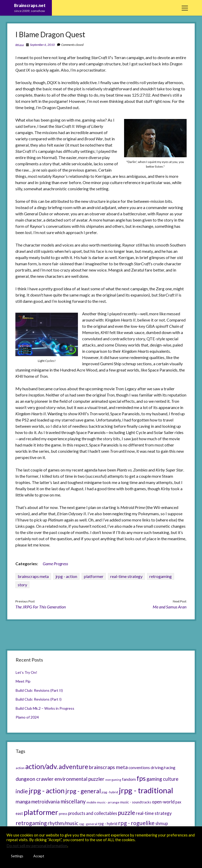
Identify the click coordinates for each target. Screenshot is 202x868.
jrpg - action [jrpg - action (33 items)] (47, 791)
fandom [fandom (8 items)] (129, 779)
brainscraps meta (33, 576)
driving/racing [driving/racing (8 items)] (163, 768)
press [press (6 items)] (63, 814)
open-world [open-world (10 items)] (163, 802)
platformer (94, 576)
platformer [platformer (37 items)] (41, 812)
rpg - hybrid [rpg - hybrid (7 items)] (108, 824)
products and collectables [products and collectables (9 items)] (93, 813)
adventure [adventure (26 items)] (73, 767)
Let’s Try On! (26, 672)
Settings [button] (17, 856)
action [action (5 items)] (20, 768)
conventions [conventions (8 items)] (139, 768)
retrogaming (161, 576)
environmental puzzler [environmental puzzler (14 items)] (79, 779)
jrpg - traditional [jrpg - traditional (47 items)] (146, 790)
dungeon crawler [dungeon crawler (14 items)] (35, 779)
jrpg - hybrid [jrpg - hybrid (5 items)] (110, 792)
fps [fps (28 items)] (141, 778)
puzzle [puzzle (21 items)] (126, 813)
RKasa (20, 45)
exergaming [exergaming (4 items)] (113, 780)
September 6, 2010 (42, 45)
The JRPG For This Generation (41, 607)
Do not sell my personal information (37, 846)
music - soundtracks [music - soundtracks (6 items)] (136, 802)
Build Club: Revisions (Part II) (39, 690)
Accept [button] (39, 856)
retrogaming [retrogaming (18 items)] (31, 823)
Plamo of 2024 (27, 717)
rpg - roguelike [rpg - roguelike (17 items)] (136, 823)
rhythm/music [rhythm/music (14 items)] (63, 823)
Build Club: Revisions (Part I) (39, 699)
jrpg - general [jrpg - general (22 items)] (83, 791)
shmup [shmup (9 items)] (162, 823)
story (22, 585)
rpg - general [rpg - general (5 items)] (88, 824)
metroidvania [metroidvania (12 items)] (45, 802)
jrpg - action (66, 576)
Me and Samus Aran (170, 607)
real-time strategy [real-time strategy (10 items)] (154, 813)
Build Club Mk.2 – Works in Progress (45, 708)
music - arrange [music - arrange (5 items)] (108, 802)
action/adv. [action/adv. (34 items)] (42, 766)
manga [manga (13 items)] (23, 801)
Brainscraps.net (30, 5)
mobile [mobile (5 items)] (91, 802)
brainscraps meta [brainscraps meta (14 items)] (108, 767)
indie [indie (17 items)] (22, 791)
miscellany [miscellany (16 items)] (73, 801)
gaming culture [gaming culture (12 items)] (162, 779)
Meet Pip (23, 681)
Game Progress (55, 564)
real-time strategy (126, 576)
